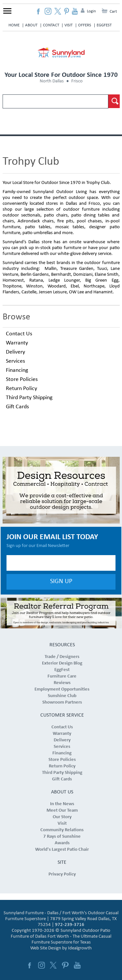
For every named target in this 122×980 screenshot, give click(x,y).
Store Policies (22, 379)
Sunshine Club (62, 696)
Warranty (17, 343)
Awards (62, 843)
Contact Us (19, 334)
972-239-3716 (70, 925)
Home (14, 25)
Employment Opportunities (62, 689)
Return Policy (21, 389)
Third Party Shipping (29, 398)
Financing (17, 370)
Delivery (15, 352)
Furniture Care (62, 676)
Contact (51, 25)
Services (15, 361)
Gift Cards (17, 407)
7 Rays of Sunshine (62, 837)
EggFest (104, 25)
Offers (85, 25)
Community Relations (62, 830)
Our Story (62, 817)
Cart (113, 12)
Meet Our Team (62, 811)
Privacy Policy (62, 874)
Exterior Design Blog (62, 663)
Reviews (62, 683)
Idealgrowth (80, 948)
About (31, 25)
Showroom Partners (62, 702)
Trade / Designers (62, 657)
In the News (62, 804)
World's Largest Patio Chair (62, 850)
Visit (68, 25)
